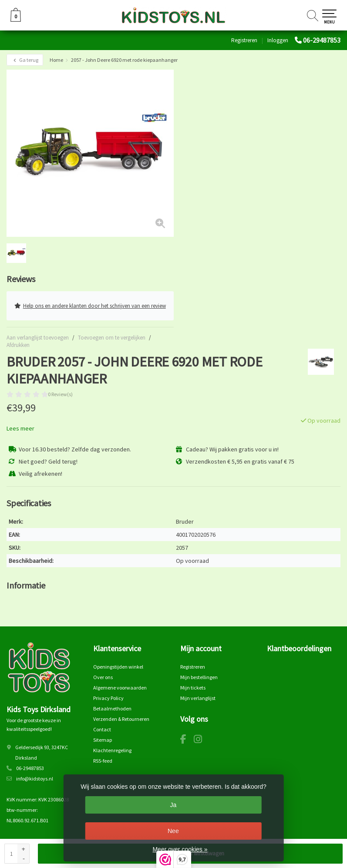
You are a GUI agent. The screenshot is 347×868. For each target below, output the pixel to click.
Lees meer (20, 428)
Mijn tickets (193, 688)
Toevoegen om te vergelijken (112, 338)
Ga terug (25, 60)
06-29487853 (322, 40)
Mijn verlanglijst (198, 698)
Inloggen (278, 40)
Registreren (244, 40)
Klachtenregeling (112, 750)
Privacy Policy (108, 698)
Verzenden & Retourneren (121, 719)
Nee (173, 831)
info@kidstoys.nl (35, 779)
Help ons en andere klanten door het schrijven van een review (90, 306)
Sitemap (103, 740)
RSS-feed (103, 761)
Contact (102, 729)
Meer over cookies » (180, 849)
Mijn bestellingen (199, 677)
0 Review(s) (60, 394)
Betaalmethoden (112, 708)
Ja (173, 805)
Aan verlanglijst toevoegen (38, 338)
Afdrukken (18, 345)
